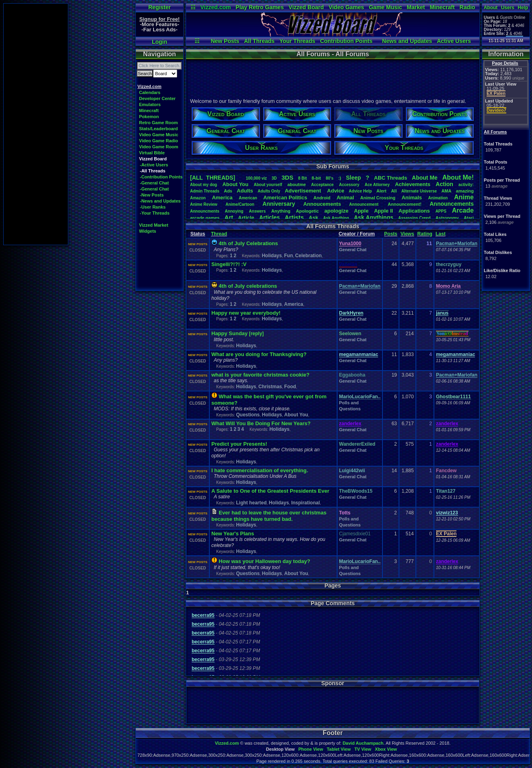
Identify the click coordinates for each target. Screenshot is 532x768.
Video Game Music (159, 135)
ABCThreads (391, 178)
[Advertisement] (36, 124)
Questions (248, 415)
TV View (363, 749)
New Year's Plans (233, 534)
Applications (414, 211)
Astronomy (447, 218)
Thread (219, 234)
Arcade (463, 210)
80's (330, 178)
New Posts (225, 41)
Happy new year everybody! (246, 313)
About (491, 8)
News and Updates (407, 41)
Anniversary (279, 204)
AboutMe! (458, 177)
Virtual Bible (152, 153)
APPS (441, 211)
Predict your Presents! (239, 444)
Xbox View (386, 749)
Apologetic (308, 211)
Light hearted (251, 503)
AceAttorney (377, 185)
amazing (465, 191)
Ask (313, 218)
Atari (469, 218)
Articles (269, 217)
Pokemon (149, 117)
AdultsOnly (269, 191)
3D (274, 178)
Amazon (198, 198)
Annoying (234, 211)
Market (416, 7)
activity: (466, 185)
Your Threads (297, 41)
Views (407, 234)
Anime (464, 197)
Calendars (150, 92)
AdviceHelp (360, 191)
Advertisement (304, 191)
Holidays (272, 256)
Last (441, 234)
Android (322, 198)
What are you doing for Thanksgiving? (259, 354)
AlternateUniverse (419, 191)
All (394, 191)
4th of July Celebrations (248, 243)
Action (444, 184)
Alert (382, 191)
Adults (245, 191)
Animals (412, 198)
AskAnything (336, 218)
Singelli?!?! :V (229, 264)
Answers (258, 211)
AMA (446, 191)
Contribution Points (346, 41)
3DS (287, 177)
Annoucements (322, 204)
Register (160, 7)
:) (340, 178)
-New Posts (152, 195)
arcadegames (205, 218)
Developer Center (157, 98)
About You (296, 415)
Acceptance (322, 185)
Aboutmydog (204, 185)
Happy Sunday (229, 333)
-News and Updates (160, 201)
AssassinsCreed (414, 218)
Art (229, 217)
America (222, 198)
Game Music (385, 7)
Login (160, 42)
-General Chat (154, 183)
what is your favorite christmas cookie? (260, 375)
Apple (361, 211)
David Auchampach (363, 743)
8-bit (316, 178)
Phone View (311, 749)
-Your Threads (155, 213)
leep (353, 178)
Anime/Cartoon (240, 204)
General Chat (353, 250)
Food (290, 387)
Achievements (413, 184)
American (248, 198)
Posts (391, 234)
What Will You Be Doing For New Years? (261, 423)
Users (508, 8)
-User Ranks (153, 207)
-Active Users (154, 165)
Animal (345, 198)
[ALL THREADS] (213, 178)
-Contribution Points (161, 177)
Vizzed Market (154, 225)
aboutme (297, 184)
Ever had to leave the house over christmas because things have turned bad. (269, 516)
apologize (336, 211)
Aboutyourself (268, 185)
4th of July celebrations (248, 286)
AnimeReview (204, 204)
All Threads (259, 41)
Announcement (364, 204)
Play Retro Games (260, 7)
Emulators (150, 104)
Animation (438, 198)
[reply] (257, 334)
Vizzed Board (306, 7)
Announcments (205, 211)
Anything (281, 211)
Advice (336, 191)
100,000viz (256, 178)
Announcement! (405, 204)
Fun (289, 256)
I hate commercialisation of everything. (260, 470)
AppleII (384, 211)
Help (523, 8)
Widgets (148, 231)
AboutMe (425, 178)
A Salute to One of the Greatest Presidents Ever (270, 491)
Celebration (309, 256)
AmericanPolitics (285, 198)
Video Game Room (159, 147)
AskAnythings (374, 217)
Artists (294, 217)
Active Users (454, 41)
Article (246, 218)
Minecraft (442, 7)
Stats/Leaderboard (159, 129)
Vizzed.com (215, 7)
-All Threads (153, 171)
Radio (468, 7)
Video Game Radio (159, 141)
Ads (228, 191)
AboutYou (235, 184)
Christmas (270, 387)
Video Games (346, 7)
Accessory (349, 185)
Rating (425, 234)
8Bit (303, 178)
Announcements (452, 204)
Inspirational (306, 503)
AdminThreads (205, 191)
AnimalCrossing (378, 198)
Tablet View (339, 749)
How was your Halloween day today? (264, 561)
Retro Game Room (159, 123)
